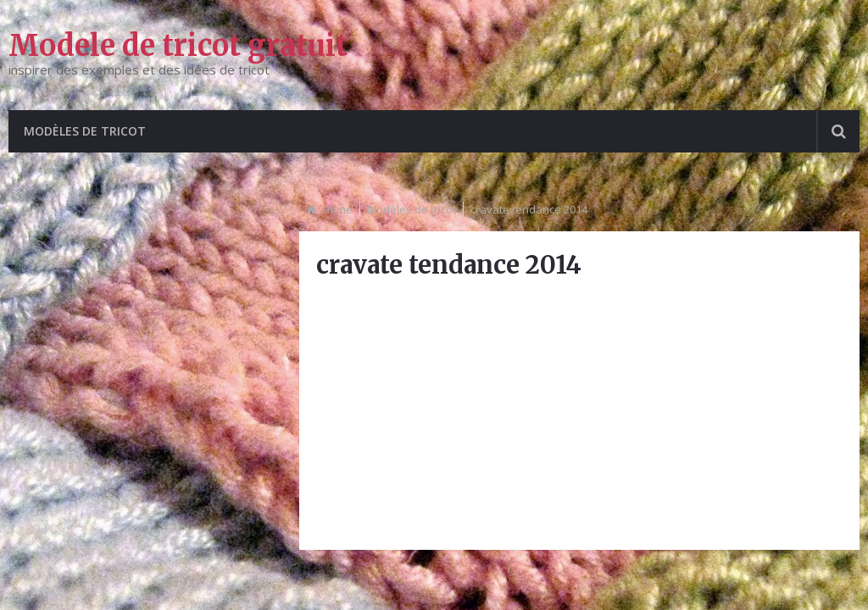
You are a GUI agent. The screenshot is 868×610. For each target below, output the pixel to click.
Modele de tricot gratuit (178, 46)
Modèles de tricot (85, 131)
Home (337, 209)
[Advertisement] (579, 414)
